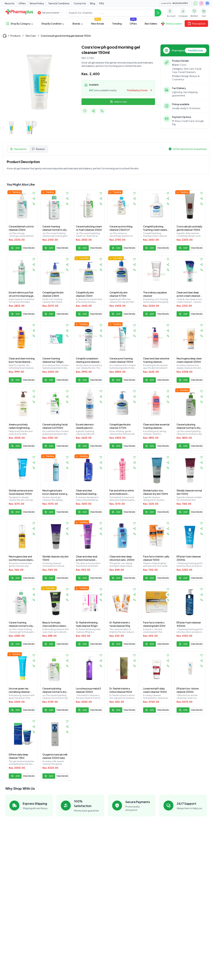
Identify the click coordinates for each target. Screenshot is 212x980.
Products (15, 36)
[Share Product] (93, 111)
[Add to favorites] (85, 111)
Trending (117, 24)
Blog (93, 3)
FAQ (102, 3)
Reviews (38, 149)
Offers (22, 3)
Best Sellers (151, 24)
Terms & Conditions (59, 3)
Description (18, 149)
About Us (10, 3)
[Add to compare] (102, 111)
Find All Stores (196, 50)
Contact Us (80, 3)
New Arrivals (98, 24)
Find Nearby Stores (140, 90)
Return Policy (37, 3)
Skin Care (31, 36)
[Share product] (34, 199)
